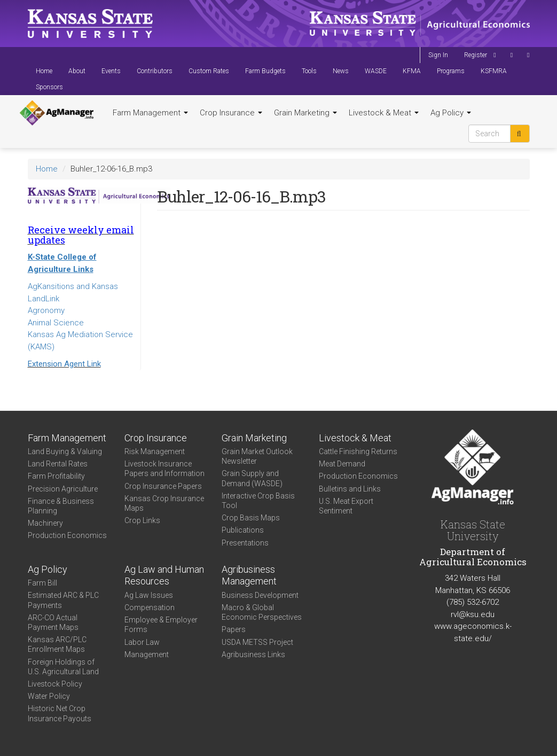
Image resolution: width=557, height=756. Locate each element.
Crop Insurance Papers (163, 486)
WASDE (376, 71)
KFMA (412, 71)
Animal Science (56, 323)
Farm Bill (42, 583)
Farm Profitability (56, 476)
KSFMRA (494, 71)
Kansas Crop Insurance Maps (164, 503)
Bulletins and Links (350, 489)
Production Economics (67, 535)
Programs (451, 71)
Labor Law (142, 642)
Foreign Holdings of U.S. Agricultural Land (63, 667)
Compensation (150, 607)
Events (111, 71)
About (77, 71)
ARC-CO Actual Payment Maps (53, 622)
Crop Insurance (231, 113)
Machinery (45, 523)
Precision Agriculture (63, 489)
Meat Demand (342, 464)
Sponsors (49, 87)
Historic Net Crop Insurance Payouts (60, 713)
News (341, 71)
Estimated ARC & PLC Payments (63, 600)
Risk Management (155, 451)
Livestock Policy (55, 684)
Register (476, 55)
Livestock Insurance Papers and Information (164, 469)
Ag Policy (451, 113)
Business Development (260, 595)
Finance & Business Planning (61, 506)
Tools (309, 71)
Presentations (245, 543)
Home (44, 71)
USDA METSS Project (257, 642)
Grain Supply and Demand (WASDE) (252, 478)
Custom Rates (209, 71)
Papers (234, 629)
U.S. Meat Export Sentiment (346, 506)
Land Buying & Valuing (65, 451)
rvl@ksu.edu (473, 614)
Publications (243, 530)
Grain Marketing (305, 113)
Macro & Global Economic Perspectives (262, 612)
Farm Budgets (265, 71)
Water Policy (49, 696)
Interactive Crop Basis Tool (258, 501)
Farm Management (150, 113)
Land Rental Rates (58, 464)
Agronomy (46, 310)
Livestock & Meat (384, 113)
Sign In (438, 55)
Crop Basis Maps (251, 518)
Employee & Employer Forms (161, 625)
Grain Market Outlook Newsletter (257, 456)
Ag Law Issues (149, 595)
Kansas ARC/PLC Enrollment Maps (57, 644)
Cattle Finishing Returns (358, 451)
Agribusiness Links (253, 654)
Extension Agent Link (64, 364)
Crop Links (142, 520)
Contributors (155, 71)
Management (147, 654)
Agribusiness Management (249, 575)
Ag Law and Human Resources (164, 575)
